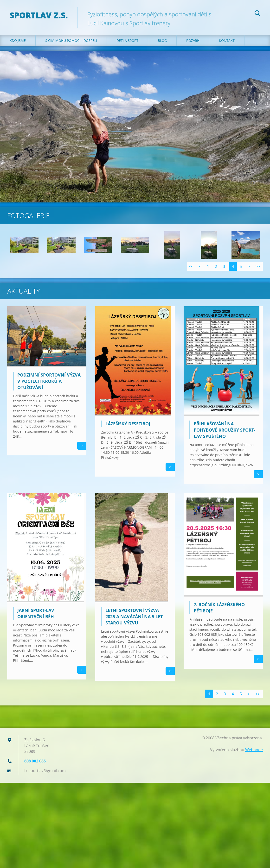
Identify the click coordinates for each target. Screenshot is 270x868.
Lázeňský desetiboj (128, 424)
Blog (162, 41)
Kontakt (227, 41)
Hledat (257, 14)
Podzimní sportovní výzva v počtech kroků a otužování (49, 381)
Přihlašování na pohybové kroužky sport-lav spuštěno (225, 430)
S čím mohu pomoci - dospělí (71, 41)
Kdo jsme (18, 41)
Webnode (254, 750)
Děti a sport (127, 41)
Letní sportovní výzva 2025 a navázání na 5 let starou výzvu (134, 616)
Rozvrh (193, 41)
